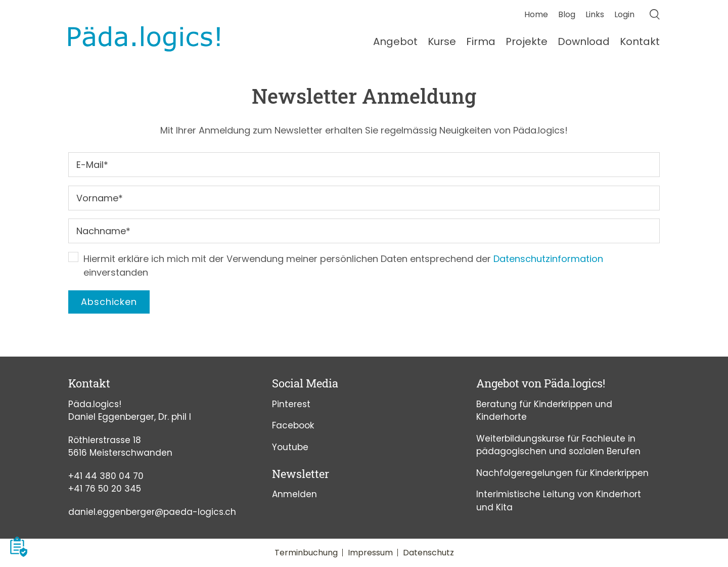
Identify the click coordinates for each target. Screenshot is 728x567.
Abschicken (109, 302)
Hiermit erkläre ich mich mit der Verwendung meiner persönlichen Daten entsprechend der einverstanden (343, 266)
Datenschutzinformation (548, 259)
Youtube (290, 447)
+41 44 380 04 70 (106, 476)
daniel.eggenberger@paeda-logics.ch (152, 512)
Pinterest (291, 404)
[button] (19, 547)
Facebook (293, 425)
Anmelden (294, 494)
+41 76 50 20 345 (105, 489)
